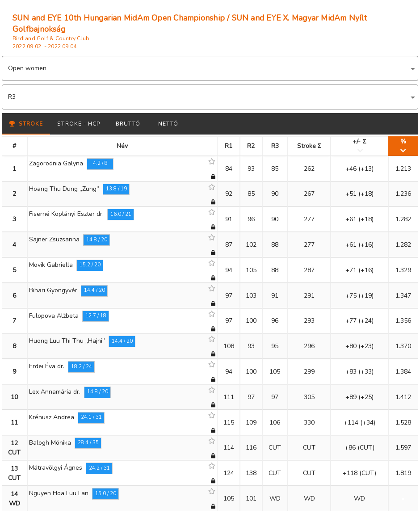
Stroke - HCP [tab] (79, 124)
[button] (210, 68)
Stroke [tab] (26, 124)
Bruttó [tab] (128, 124)
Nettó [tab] (168, 124)
